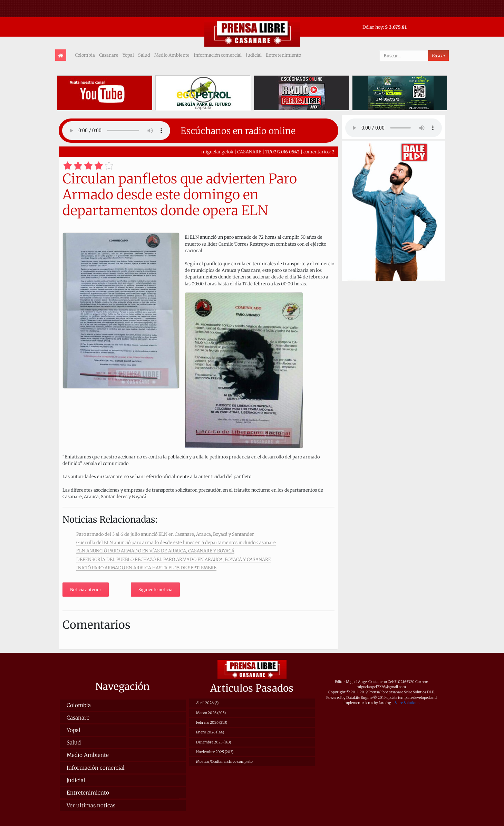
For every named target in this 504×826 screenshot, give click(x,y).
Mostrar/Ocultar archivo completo (224, 762)
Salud (144, 55)
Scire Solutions (407, 703)
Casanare (109, 55)
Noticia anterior (86, 590)
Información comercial (218, 55)
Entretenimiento (283, 55)
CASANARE (249, 152)
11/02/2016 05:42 (282, 152)
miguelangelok (217, 152)
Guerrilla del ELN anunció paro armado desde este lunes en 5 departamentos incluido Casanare (176, 542)
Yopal (128, 55)
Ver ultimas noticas (91, 805)
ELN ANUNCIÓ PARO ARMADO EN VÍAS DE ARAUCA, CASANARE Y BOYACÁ (155, 551)
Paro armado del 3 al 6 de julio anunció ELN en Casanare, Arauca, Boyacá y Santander (165, 534)
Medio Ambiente (172, 55)
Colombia (85, 55)
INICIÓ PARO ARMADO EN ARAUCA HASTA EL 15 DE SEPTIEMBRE (146, 568)
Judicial (254, 55)
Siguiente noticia (155, 590)
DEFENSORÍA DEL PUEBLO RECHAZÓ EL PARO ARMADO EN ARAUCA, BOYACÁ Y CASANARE (174, 559)
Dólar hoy (373, 27)
